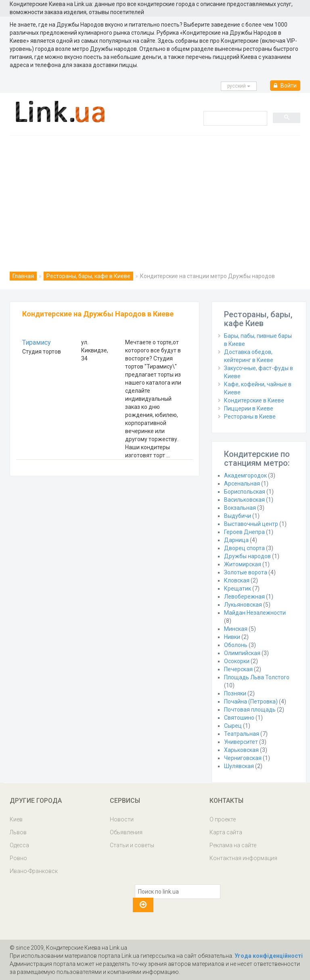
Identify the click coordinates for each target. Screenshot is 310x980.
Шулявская (239, 766)
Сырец (233, 726)
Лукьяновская (243, 605)
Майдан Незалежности (255, 613)
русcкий (239, 86)
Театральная (242, 734)
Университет (241, 742)
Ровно (18, 858)
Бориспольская (245, 492)
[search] (235, 118)
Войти (285, 86)
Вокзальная (240, 508)
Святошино (239, 718)
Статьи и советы (132, 845)
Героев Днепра (244, 532)
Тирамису (37, 342)
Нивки (232, 637)
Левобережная (244, 597)
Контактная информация (243, 858)
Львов (18, 832)
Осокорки (237, 661)
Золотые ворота (246, 572)
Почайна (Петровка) (251, 701)
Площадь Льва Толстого (257, 677)
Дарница (236, 540)
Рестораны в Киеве (250, 417)
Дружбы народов (247, 556)
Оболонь (236, 645)
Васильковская (244, 500)
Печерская (238, 669)
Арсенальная (242, 484)
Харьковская (241, 750)
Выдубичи (238, 516)
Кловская (237, 580)
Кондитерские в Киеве (254, 400)
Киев (16, 819)
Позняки (235, 693)
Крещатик (238, 588)
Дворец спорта (244, 548)
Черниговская (243, 758)
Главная (23, 276)
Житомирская (243, 564)
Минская (236, 629)
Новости (122, 819)
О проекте (223, 819)
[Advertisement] (155, 196)
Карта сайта (226, 832)
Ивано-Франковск (34, 871)
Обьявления (126, 832)
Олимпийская (242, 653)
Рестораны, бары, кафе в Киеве (88, 276)
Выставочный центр (251, 524)
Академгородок (245, 475)
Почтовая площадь (250, 710)
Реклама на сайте (233, 845)
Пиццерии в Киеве (249, 408)
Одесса (19, 845)
